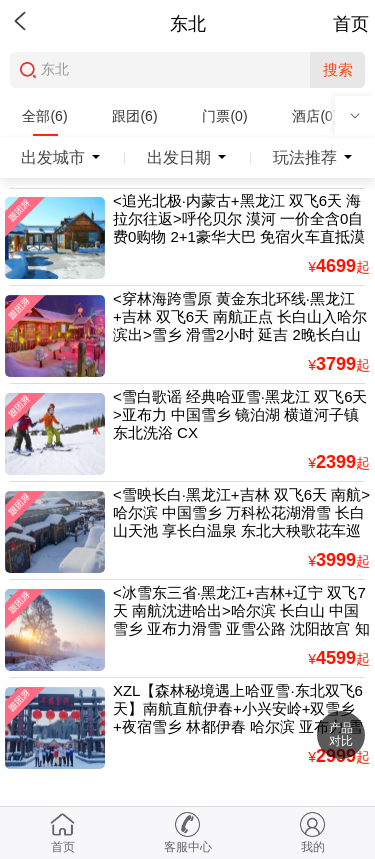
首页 (351, 24)
